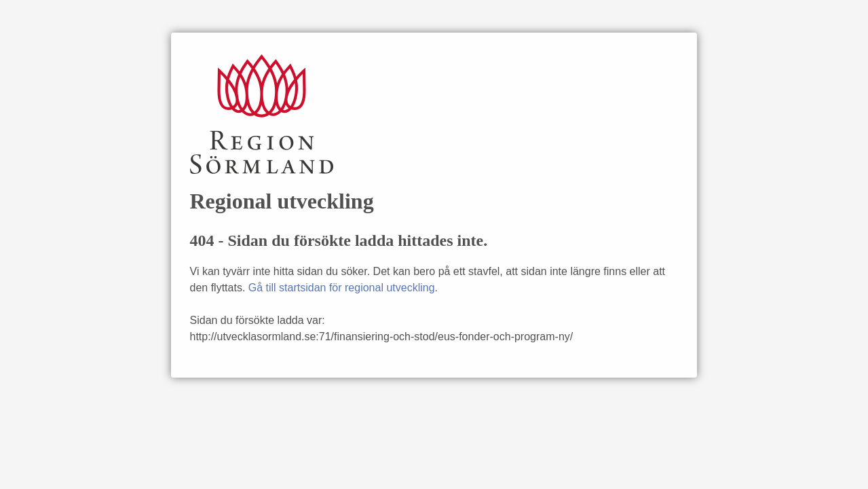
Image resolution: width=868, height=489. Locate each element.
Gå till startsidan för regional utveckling (342, 288)
